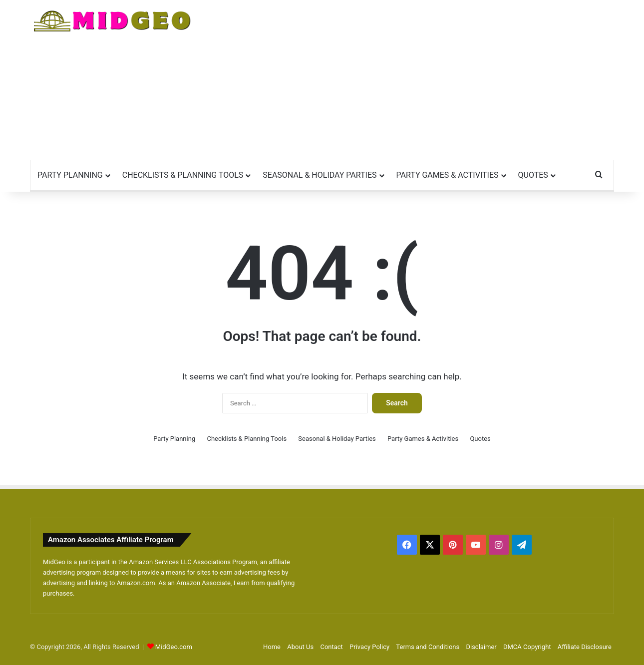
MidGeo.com (174, 647)
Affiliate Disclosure (585, 647)
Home (272, 647)
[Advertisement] (422, 80)
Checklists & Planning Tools (183, 175)
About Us (300, 647)
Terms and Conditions (428, 647)
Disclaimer (481, 647)
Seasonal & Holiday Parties (320, 175)
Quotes (533, 175)
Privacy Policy (369, 647)
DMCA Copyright (527, 647)
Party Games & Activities (448, 175)
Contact (331, 647)
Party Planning (70, 175)
